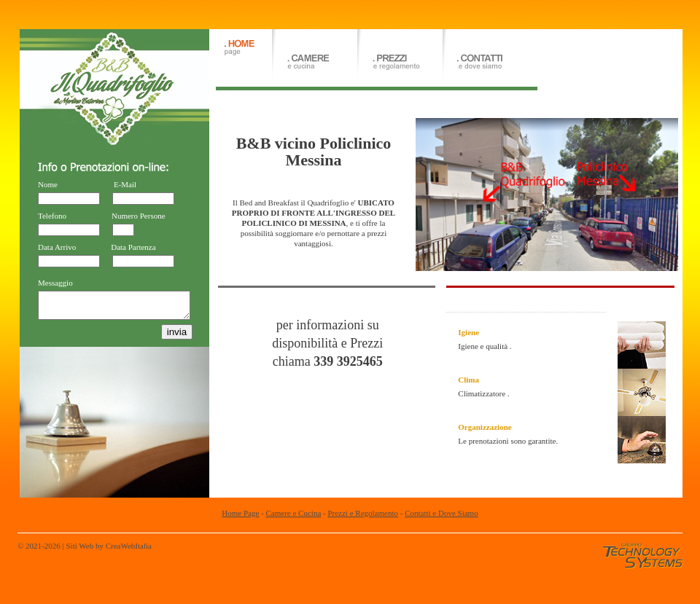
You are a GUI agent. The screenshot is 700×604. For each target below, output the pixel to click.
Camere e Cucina (294, 513)
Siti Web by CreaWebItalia (108, 546)
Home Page (240, 513)
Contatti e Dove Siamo (442, 513)
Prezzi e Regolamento (363, 513)
